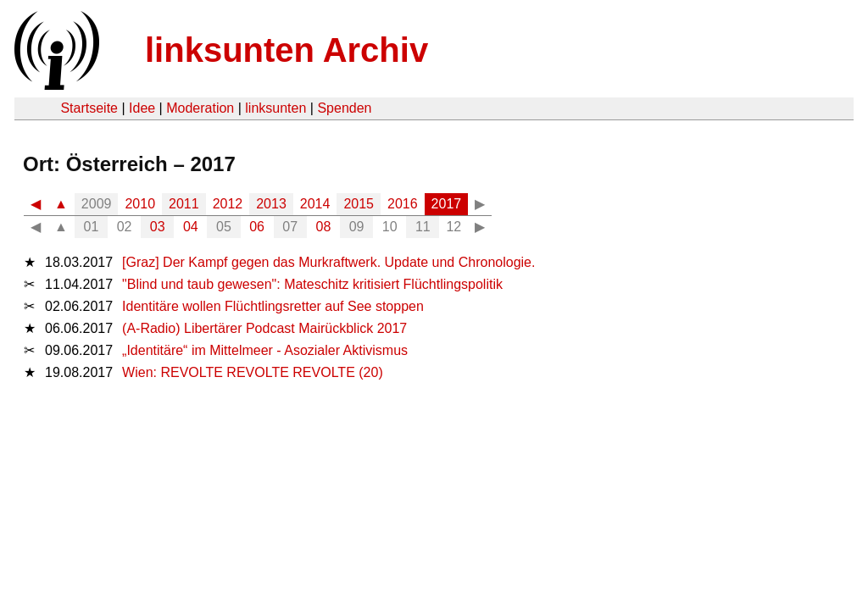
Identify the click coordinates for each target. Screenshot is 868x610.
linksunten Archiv (287, 50)
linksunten (275, 108)
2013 (271, 204)
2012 (228, 204)
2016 (403, 204)
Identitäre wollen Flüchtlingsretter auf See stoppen (273, 306)
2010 (140, 204)
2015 (359, 204)
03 (158, 227)
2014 (315, 204)
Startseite (89, 108)
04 (191, 227)
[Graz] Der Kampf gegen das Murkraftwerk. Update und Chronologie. (328, 262)
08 (324, 227)
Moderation (200, 108)
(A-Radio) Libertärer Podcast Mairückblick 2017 (264, 328)
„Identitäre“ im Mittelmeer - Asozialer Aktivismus (265, 350)
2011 (184, 204)
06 (257, 227)
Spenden (344, 108)
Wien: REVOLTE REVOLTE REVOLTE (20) (253, 372)
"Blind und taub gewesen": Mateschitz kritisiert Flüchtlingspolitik (312, 284)
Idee (142, 108)
